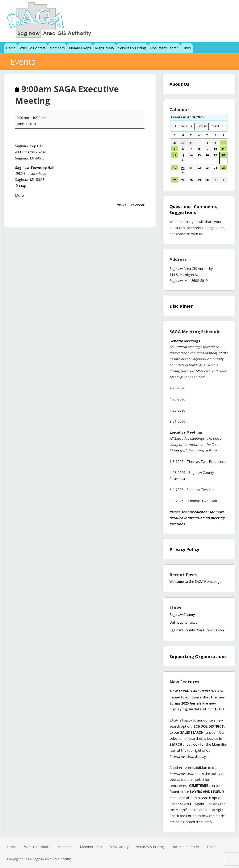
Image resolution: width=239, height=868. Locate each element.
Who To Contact (33, 48)
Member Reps (80, 48)
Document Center (164, 48)
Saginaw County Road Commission (197, 630)
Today (202, 126)
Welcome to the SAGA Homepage (196, 582)
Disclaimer (181, 306)
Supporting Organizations (198, 656)
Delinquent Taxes (183, 622)
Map (21, 186)
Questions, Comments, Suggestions (194, 209)
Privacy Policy (184, 549)
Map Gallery (105, 48)
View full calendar (131, 205)
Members (57, 48)
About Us (179, 84)
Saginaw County (182, 615)
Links (186, 48)
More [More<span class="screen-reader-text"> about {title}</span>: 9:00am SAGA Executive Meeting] (19, 196)
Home (11, 48)
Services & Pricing (132, 48)
